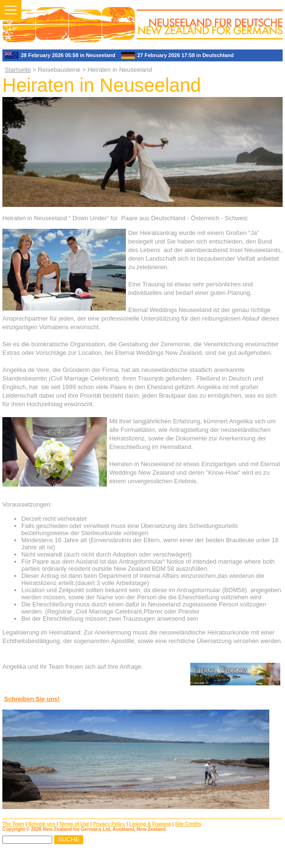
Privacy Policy (109, 824)
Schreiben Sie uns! (32, 699)
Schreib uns (42, 824)
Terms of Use (74, 824)
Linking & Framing (150, 824)
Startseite (18, 70)
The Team (13, 824)
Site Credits (188, 824)
